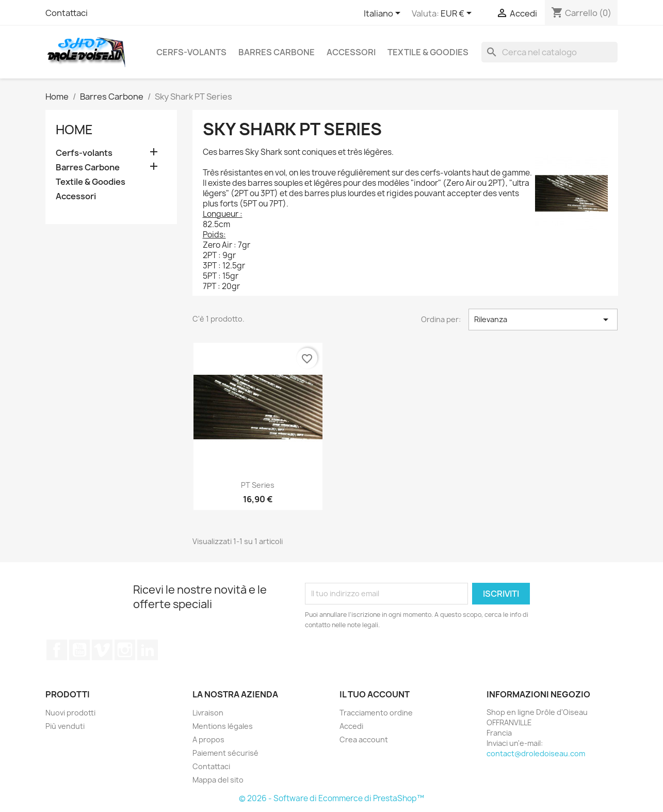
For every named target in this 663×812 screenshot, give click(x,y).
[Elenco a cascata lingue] (384, 14)
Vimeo (102, 650)
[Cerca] (549, 52)
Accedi (351, 726)
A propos (208, 739)
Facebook (57, 650)
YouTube (79, 650)
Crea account (364, 739)
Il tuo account (375, 694)
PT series (258, 485)
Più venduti (65, 726)
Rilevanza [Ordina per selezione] (543, 320)
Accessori (351, 52)
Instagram (125, 650)
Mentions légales (223, 726)
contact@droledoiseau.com (536, 753)
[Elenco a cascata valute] (458, 14)
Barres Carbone (277, 52)
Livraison (208, 713)
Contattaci (67, 13)
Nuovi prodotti (70, 713)
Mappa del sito (218, 780)
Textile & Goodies (428, 52)
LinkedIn (148, 650)
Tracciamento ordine (376, 713)
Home (74, 130)
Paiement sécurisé (225, 753)
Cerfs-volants (191, 52)
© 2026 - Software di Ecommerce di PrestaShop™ (332, 798)
